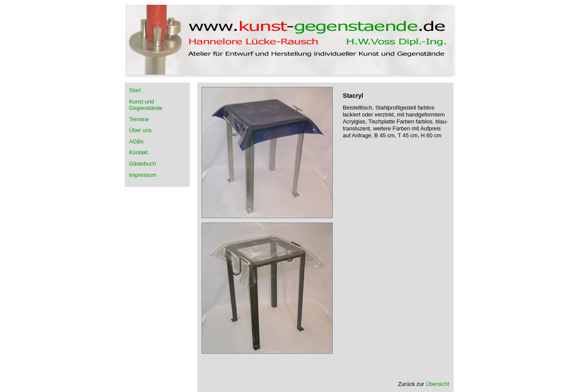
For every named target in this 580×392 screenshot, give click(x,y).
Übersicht (437, 384)
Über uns (140, 130)
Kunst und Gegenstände (146, 105)
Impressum (143, 175)
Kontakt (138, 152)
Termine (139, 119)
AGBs (136, 141)
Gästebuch (143, 164)
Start (135, 90)
